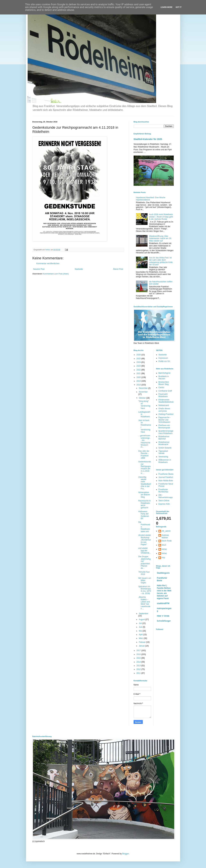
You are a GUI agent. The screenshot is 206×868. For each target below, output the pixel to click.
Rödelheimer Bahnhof (164, 438)
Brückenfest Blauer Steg (164, 383)
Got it (179, 7)
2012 (139, 669)
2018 (139, 385)
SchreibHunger (164, 621)
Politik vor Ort (164, 361)
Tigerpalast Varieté (163, 452)
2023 (139, 366)
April (141, 635)
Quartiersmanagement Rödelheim (166, 432)
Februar (142, 642)
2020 (139, 377)
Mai (141, 631)
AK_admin (166, 531)
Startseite (79, 269)
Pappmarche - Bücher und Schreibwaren (164, 420)
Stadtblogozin (163, 573)
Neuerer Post (39, 269)
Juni (141, 627)
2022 (139, 370)
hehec (164, 549)
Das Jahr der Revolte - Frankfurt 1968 (144, 455)
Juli (140, 623)
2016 (139, 654)
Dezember (143, 388)
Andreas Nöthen (165, 536)
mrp (163, 558)
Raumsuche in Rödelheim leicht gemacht (144, 504)
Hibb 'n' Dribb (163, 616)
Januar (142, 646)
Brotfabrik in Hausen (164, 378)
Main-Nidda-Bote (166, 481)
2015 (139, 658)
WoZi (164, 545)
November (143, 392)
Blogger (125, 854)
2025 (139, 359)
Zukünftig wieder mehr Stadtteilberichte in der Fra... (145, 483)
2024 (139, 362)
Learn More (167, 7)
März (141, 638)
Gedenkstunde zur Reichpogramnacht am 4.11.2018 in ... (145, 467)
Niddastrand (164, 405)
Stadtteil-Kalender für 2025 (148, 139)
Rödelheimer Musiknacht (164, 443)
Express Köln (164, 504)
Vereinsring (163, 457)
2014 (139, 662)
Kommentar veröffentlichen (48, 263)
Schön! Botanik (165, 448)
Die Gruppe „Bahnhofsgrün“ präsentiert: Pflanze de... (144, 562)
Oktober (142, 398)
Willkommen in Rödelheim (165, 461)
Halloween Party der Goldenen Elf (144, 515)
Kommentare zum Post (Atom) (56, 274)
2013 (139, 666)
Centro (161, 388)
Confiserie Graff (165, 391)
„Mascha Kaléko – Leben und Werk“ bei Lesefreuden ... (144, 603)
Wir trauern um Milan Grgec (145, 580)
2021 (139, 374)
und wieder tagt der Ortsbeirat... (145, 551)
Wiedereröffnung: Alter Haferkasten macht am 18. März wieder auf (160, 238)
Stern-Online (164, 501)
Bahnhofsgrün (164, 373)
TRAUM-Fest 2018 (144, 573)
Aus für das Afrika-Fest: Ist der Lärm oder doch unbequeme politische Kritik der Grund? (161, 261)
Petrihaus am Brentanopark (164, 426)
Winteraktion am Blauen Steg (144, 495)
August (142, 619)
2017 (139, 651)
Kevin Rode (167, 541)
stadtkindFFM (163, 603)
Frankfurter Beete (166, 474)
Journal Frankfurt (166, 477)
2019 (139, 381)
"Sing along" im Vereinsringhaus (144, 405)
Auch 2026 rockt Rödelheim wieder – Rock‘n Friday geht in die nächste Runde (161, 217)
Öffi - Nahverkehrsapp (166, 496)
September (143, 614)
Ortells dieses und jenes (164, 410)
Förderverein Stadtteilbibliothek (166, 401)
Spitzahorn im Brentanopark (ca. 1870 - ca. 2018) (145, 590)
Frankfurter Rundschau (163, 491)
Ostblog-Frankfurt (166, 414)
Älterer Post (118, 269)
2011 (139, 673)
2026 (139, 355)
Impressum (163, 358)
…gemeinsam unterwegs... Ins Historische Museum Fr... (144, 441)
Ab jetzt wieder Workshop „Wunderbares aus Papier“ (145, 540)
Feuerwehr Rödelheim (163, 395)
